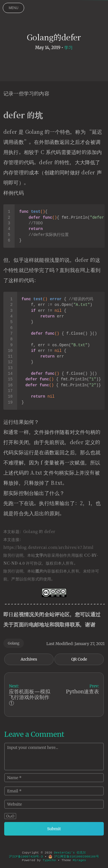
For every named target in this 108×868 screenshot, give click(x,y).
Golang (14, 643)
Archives (29, 659)
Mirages (80, 860)
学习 (68, 48)
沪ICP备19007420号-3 (26, 857)
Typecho (49, 860)
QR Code (79, 659)
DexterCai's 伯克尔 (70, 853)
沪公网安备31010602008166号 (74, 857)
